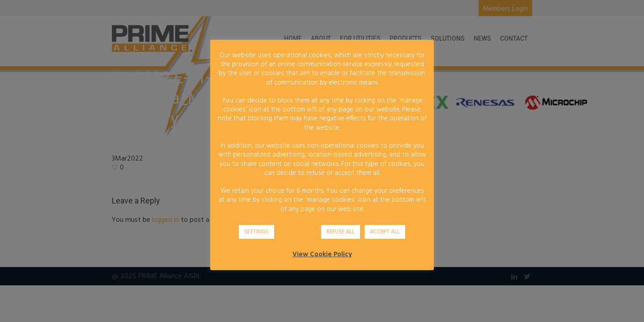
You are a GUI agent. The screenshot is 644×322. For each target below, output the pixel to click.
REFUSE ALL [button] (341, 232)
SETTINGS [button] (256, 232)
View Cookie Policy (322, 254)
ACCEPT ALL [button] (385, 232)
